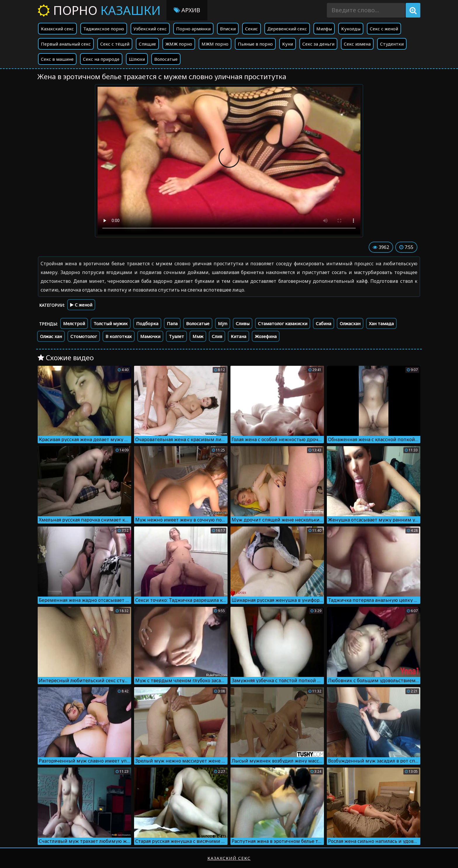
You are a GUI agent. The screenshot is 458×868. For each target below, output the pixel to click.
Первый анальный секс (66, 44)
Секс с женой (384, 29)
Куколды (351, 29)
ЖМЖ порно (179, 44)
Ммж (198, 336)
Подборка (147, 323)
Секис (251, 29)
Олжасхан (350, 323)
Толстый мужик (111, 323)
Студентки (392, 44)
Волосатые (166, 59)
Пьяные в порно (255, 44)
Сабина (323, 323)
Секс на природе (101, 59)
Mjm (223, 323)
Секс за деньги (318, 44)
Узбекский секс (150, 29)
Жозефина (266, 336)
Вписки (228, 29)
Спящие (147, 44)
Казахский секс (57, 29)
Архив (187, 10)
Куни (288, 44)
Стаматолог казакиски (283, 323)
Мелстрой (74, 323)
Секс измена (357, 44)
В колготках (119, 336)
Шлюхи (137, 59)
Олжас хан (51, 336)
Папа (172, 323)
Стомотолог (84, 336)
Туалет (176, 336)
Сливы (243, 323)
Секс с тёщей (115, 44)
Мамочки (150, 336)
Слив (217, 336)
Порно (99, 10)
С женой (81, 305)
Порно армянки (193, 29)
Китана (238, 336)
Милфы (324, 29)
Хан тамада (381, 323)
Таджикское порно (104, 29)
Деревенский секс (287, 29)
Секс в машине (57, 59)
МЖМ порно (215, 44)
